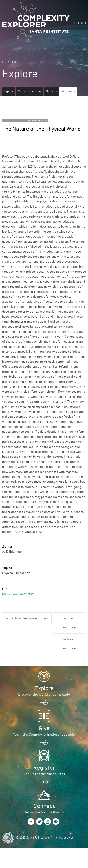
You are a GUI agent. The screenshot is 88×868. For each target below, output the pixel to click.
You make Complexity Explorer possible (44, 735)
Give (44, 728)
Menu (81, 23)
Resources (68, 91)
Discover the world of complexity (44, 695)
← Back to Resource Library (27, 618)
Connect (44, 806)
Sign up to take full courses (44, 774)
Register (44, 768)
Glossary (51, 91)
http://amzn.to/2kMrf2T (19, 594)
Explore (10, 62)
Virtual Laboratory (30, 91)
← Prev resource (69, 623)
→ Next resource (69, 644)
